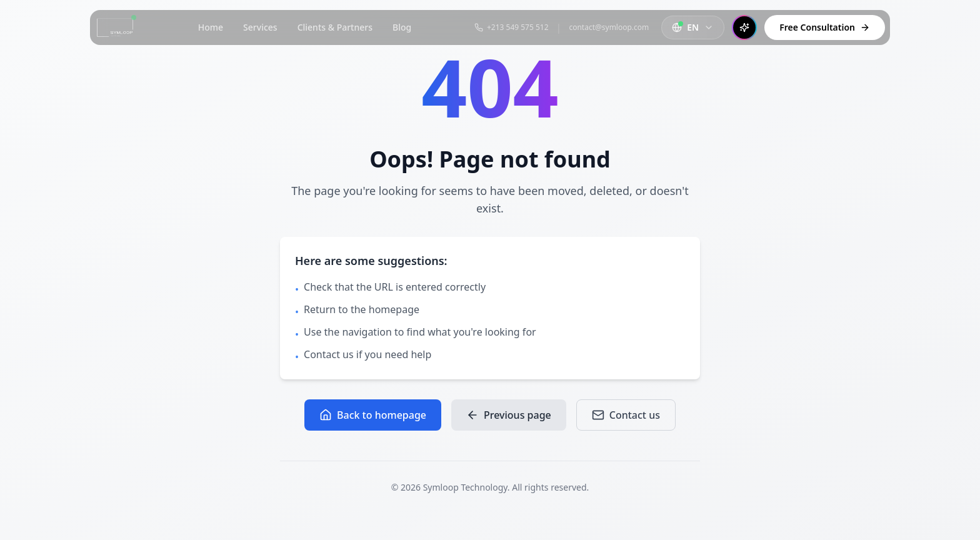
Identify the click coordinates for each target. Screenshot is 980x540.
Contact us (626, 415)
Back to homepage (373, 415)
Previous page (509, 415)
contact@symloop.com (609, 27)
